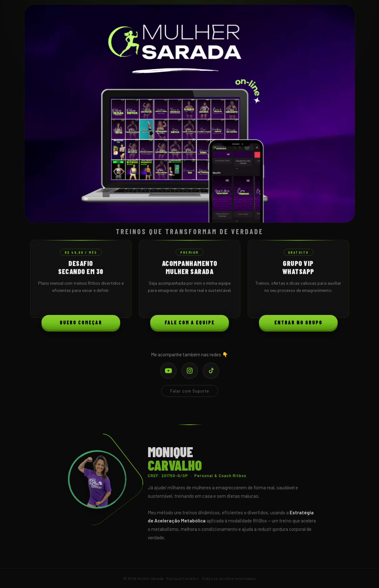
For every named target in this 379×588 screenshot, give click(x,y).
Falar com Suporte (190, 391)
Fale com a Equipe (190, 324)
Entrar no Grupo (298, 324)
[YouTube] (168, 371)
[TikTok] (211, 371)
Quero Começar (81, 324)
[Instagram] (190, 371)
